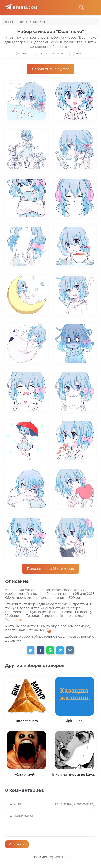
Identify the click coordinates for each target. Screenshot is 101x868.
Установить (15, 620)
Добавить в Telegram (50, 69)
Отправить (17, 844)
